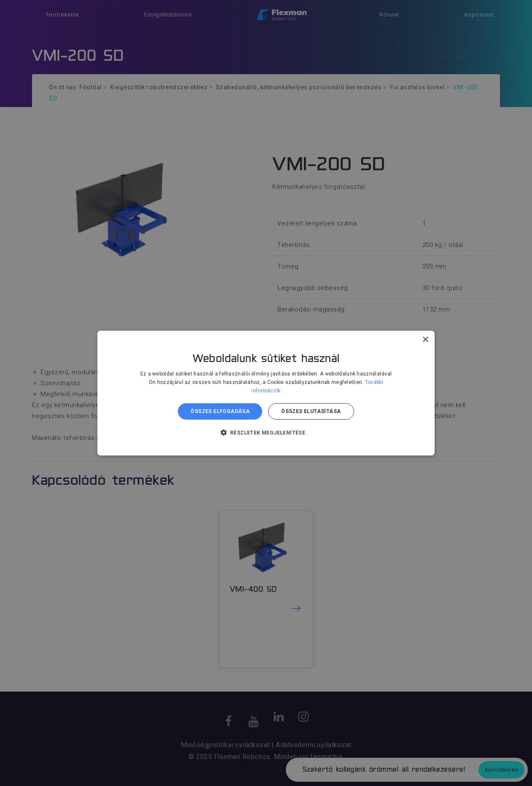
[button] (266, 432)
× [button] (425, 339)
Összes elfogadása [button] (220, 411)
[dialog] (266, 393)
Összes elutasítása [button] (311, 411)
